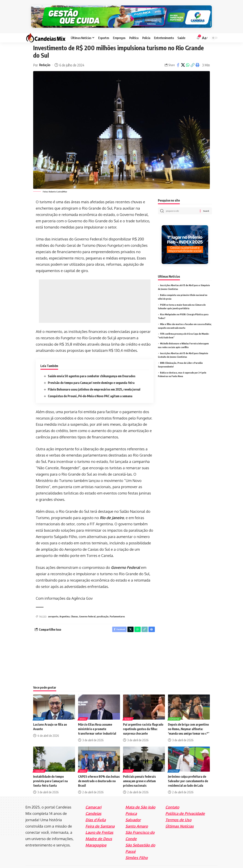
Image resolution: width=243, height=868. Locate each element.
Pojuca (131, 806)
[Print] (197, 57)
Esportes (175, 711)
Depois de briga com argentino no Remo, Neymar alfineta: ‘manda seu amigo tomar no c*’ (189, 721)
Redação (45, 57)
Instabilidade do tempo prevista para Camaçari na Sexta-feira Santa (50, 773)
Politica (39, 711)
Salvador (133, 812)
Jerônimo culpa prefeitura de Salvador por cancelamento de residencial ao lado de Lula (188, 773)
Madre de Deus (99, 831)
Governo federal (87, 608)
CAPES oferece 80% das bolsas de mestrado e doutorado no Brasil (99, 773)
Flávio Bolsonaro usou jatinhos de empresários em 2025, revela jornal (94, 381)
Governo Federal (126, 559)
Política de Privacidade (185, 806)
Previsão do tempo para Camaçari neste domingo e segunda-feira (91, 374)
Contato (172, 799)
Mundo (128, 711)
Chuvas (74, 608)
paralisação (103, 608)
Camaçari (40, 763)
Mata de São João (140, 799)
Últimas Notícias (180, 818)
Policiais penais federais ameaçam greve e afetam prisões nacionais (139, 773)
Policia (128, 763)
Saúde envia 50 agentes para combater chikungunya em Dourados (92, 368)
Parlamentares (117, 608)
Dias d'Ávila (96, 812)
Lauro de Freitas (99, 825)
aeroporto (53, 608)
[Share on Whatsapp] (188, 57)
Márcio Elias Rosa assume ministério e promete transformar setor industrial (97, 721)
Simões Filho (137, 850)
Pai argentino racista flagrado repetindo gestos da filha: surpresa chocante (143, 721)
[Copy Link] (192, 57)
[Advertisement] (95, 293)
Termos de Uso (178, 812)
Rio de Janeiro (112, 509)
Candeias (93, 806)
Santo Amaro (137, 818)
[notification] (198, 29)
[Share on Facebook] (178, 57)
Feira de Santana (100, 818)
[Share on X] (183, 57)
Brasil (83, 711)
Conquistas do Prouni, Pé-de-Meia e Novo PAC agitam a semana (90, 388)
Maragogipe (96, 837)
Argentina (65, 608)
